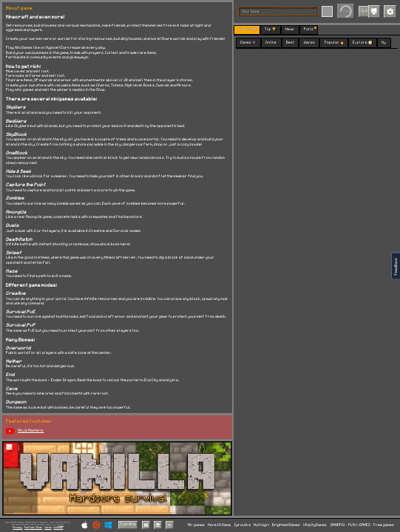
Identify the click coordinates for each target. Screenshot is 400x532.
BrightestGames (286, 525)
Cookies (58, 527)
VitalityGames (315, 525)
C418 (61, 525)
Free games (384, 525)
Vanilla (128, 524)
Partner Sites (33, 527)
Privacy (17, 527)
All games (196, 525)
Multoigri (261, 525)
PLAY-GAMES (359, 525)
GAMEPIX (338, 525)
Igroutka (243, 525)
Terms (48, 527)
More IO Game (219, 525)
